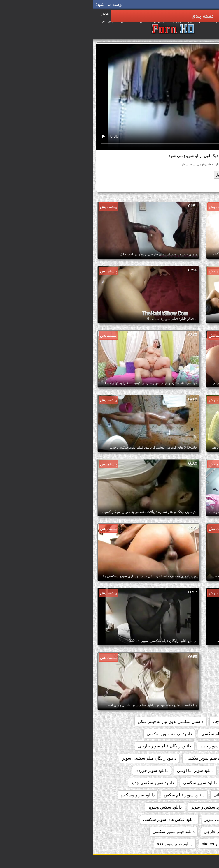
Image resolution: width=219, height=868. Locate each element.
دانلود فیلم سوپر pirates (129, 844)
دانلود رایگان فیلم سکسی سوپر (56, 758)
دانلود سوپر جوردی (58, 770)
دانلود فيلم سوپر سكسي (80, 832)
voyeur (126, 721)
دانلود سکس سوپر (158, 807)
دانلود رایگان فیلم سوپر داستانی (183, 758)
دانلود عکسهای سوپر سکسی (185, 832)
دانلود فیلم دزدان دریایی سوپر (185, 844)
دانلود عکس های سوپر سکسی (76, 819)
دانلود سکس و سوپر (115, 807)
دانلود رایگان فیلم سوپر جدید (132, 746)
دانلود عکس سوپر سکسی (188, 819)
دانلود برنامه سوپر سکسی (175, 186)
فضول (127, 175)
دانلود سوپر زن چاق (150, 783)
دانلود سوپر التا (142, 770)
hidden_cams (198, 721)
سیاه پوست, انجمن (152, 175)
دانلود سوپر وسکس (45, 795)
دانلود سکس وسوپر (72, 807)
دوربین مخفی (182, 175)
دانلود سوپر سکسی (107, 783)
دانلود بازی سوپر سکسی (189, 734)
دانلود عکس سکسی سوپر (134, 819)
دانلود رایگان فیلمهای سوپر (187, 770)
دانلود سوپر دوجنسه (193, 783)
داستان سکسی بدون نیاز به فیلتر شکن (77, 721)
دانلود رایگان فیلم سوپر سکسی (119, 758)
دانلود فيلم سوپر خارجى (131, 832)
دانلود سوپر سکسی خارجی (187, 795)
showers (149, 721)
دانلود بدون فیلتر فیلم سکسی (133, 734)
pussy (171, 721)
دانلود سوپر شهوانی (137, 795)
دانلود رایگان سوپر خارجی (188, 746)
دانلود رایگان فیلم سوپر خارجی (71, 746)
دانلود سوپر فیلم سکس (91, 795)
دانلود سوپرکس (197, 807)
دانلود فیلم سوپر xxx (82, 844)
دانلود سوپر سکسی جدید (59, 783)
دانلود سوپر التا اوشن (102, 770)
